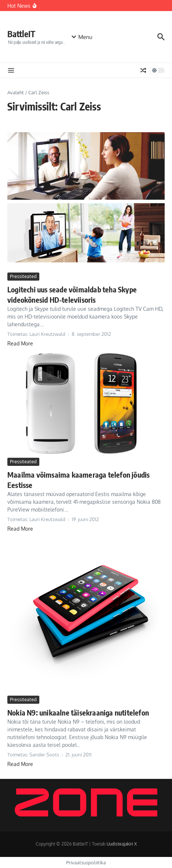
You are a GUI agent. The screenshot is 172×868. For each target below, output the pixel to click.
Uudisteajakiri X (122, 844)
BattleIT (21, 34)
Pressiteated (23, 276)
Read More (20, 343)
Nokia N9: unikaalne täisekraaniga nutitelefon (78, 712)
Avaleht (16, 92)
